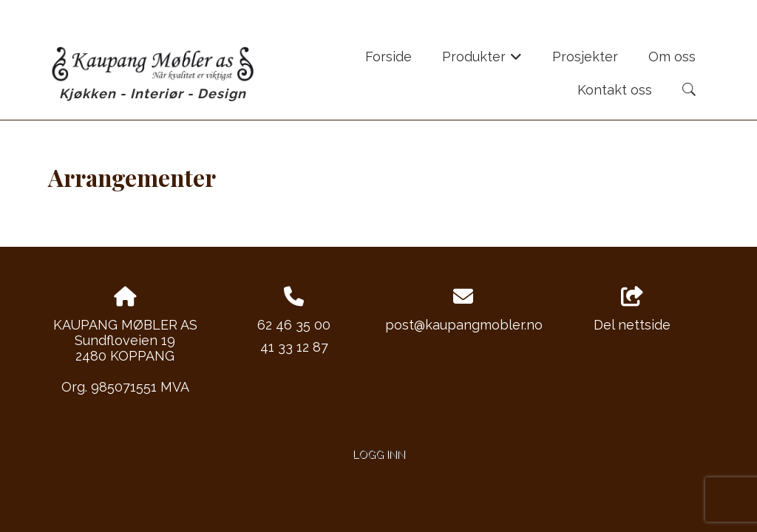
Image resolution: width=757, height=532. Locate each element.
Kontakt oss (615, 90)
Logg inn (379, 454)
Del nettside (632, 310)
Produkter (482, 61)
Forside (388, 57)
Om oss (672, 57)
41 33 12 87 (294, 347)
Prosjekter (585, 57)
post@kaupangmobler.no (464, 325)
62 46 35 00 (294, 325)
